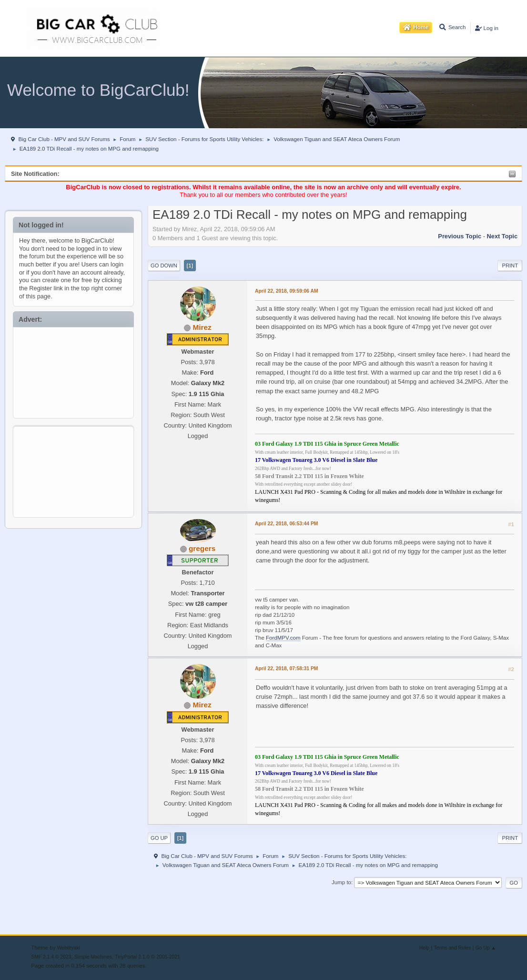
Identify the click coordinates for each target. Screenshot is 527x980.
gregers (202, 548)
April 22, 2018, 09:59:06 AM (287, 291)
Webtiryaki (69, 948)
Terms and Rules (453, 948)
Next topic (502, 236)
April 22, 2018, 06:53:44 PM (286, 524)
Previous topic (460, 236)
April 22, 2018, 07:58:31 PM (286, 669)
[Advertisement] (74, 371)
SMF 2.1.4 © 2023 (51, 957)
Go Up (159, 838)
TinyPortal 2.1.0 (132, 957)
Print (510, 265)
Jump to (341, 882)
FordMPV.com (283, 638)
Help (424, 948)
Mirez (202, 327)
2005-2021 (168, 957)
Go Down (164, 265)
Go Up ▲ (486, 948)
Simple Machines (93, 957)
